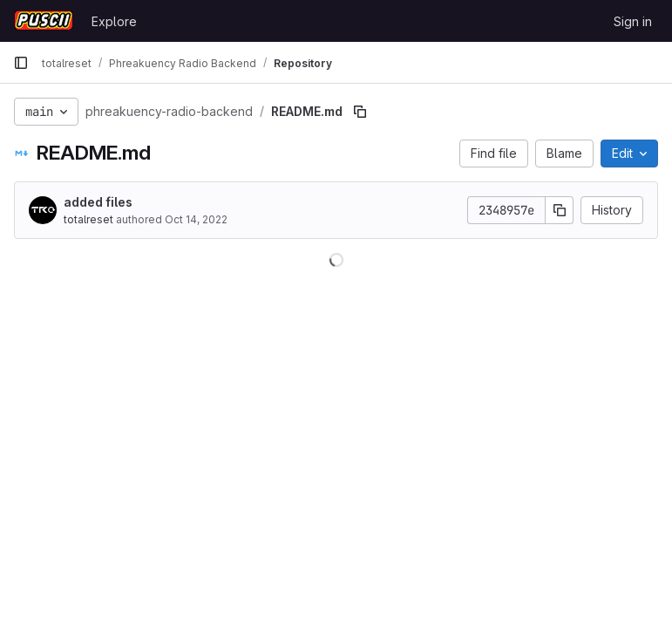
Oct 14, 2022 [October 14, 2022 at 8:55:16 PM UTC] (196, 219)
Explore (114, 21)
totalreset (88, 219)
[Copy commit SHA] (560, 210)
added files (98, 202)
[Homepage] (44, 21)
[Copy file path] (360, 112)
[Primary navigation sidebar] (21, 63)
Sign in (633, 21)
